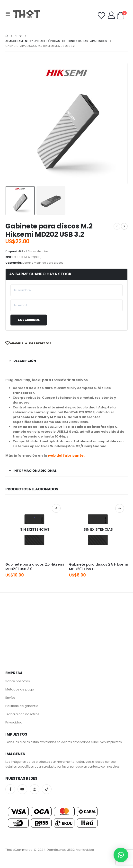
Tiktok (47, 789)
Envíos (10, 698)
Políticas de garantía (22, 706)
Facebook (10, 789)
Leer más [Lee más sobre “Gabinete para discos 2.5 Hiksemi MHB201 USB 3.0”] (56, 508)
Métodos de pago (20, 689)
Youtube (22, 789)
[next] (124, 226)
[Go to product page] (35, 530)
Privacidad (14, 722)
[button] (9, 14)
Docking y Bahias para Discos (43, 263)
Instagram (35, 789)
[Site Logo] (27, 14)
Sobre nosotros (18, 681)
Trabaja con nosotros (22, 714)
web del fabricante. (66, 455)
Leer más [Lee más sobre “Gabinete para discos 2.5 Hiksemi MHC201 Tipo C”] (120, 508)
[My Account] (111, 15)
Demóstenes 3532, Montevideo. (71, 850)
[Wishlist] (101, 16)
